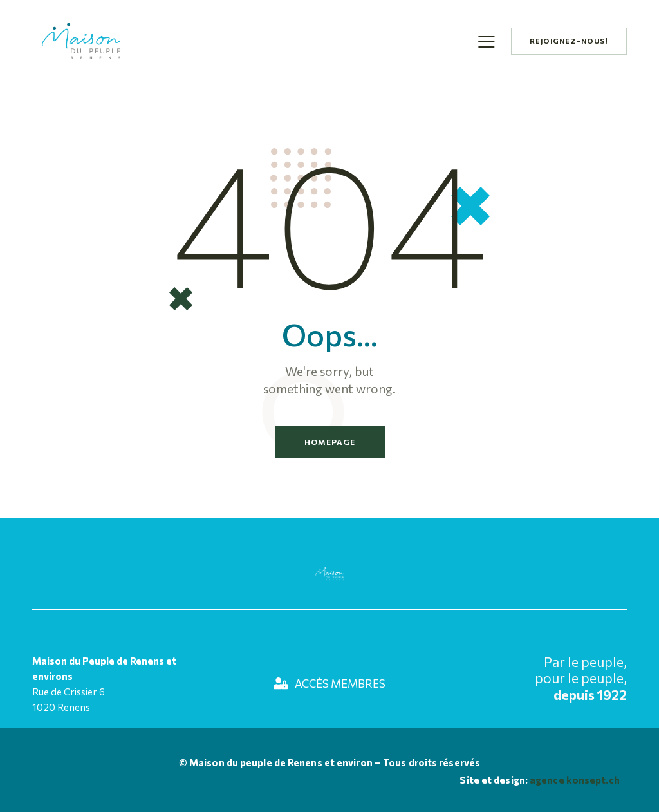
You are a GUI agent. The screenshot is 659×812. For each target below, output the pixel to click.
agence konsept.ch (574, 780)
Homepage (330, 442)
